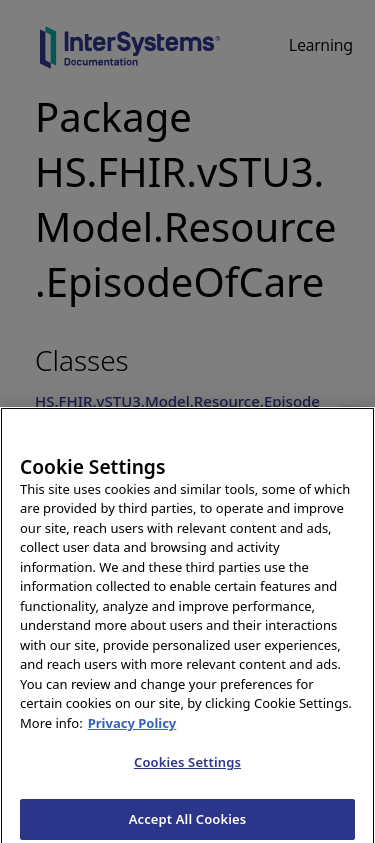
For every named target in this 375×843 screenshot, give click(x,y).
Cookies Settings (187, 767)
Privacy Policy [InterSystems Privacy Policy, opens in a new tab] (132, 728)
